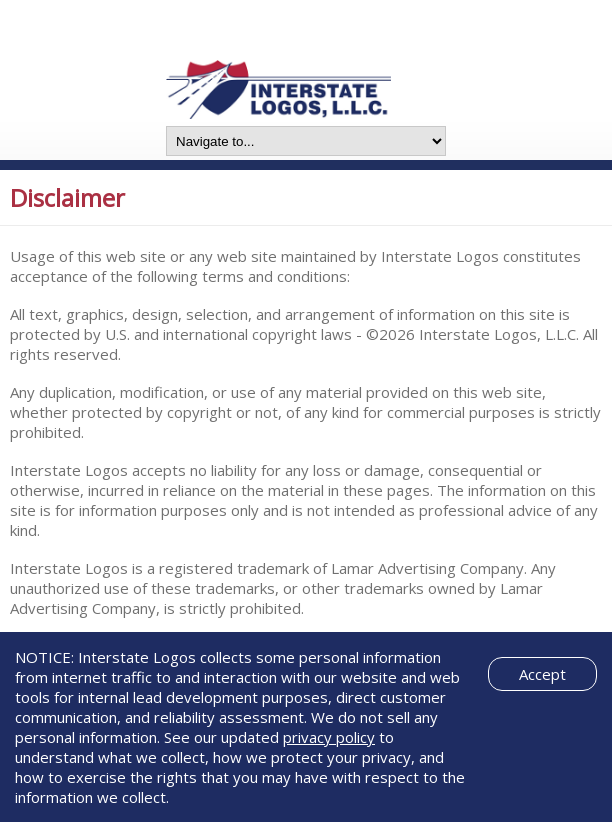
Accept (542, 674)
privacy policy (329, 737)
